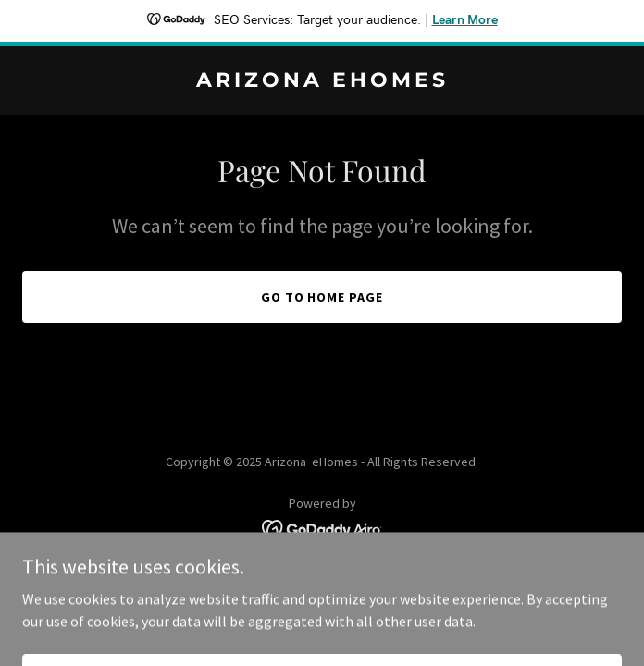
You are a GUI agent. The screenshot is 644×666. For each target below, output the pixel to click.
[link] (322, 81)
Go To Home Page (322, 297)
